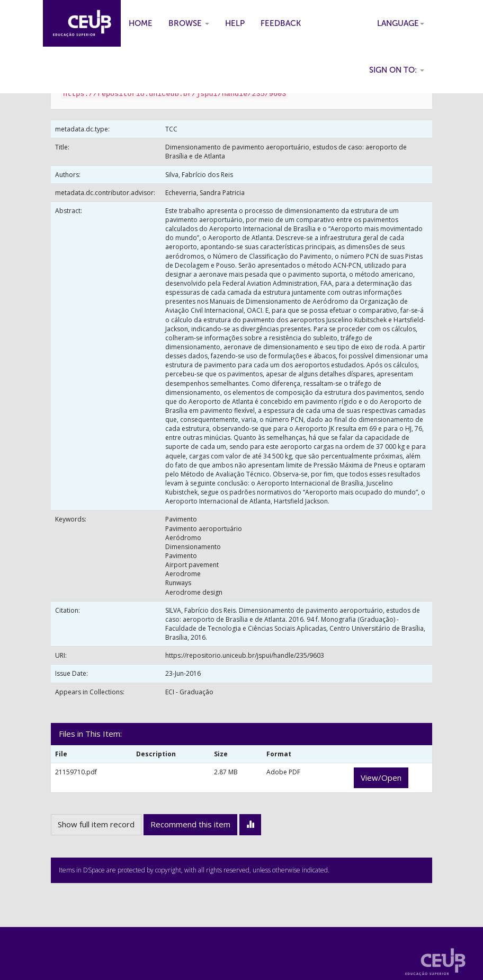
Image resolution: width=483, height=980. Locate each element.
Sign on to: (397, 70)
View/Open (381, 778)
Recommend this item (190, 824)
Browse (189, 23)
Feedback (281, 23)
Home (141, 23)
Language (401, 23)
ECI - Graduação (189, 692)
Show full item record (96, 824)
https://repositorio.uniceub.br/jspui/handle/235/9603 (245, 655)
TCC (171, 129)
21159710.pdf (76, 772)
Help (235, 23)
